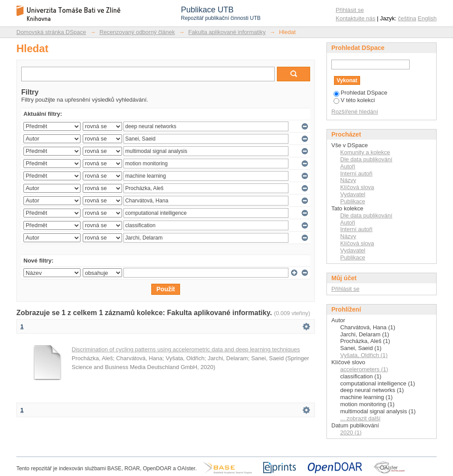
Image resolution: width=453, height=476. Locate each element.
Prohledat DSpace (361, 93)
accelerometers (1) (364, 369)
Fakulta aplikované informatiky (227, 32)
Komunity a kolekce (365, 152)
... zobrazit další (360, 418)
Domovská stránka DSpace (51, 32)
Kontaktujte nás (356, 18)
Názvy (348, 180)
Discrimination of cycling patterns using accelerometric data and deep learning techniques (186, 349)
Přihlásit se (350, 10)
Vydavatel (353, 194)
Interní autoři (356, 173)
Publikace (353, 201)
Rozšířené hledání (355, 112)
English (427, 18)
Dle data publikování (366, 159)
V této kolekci (354, 100)
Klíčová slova (357, 187)
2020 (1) (351, 432)
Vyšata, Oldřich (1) (364, 355)
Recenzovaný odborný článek (137, 32)
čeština (407, 18)
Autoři (348, 166)
